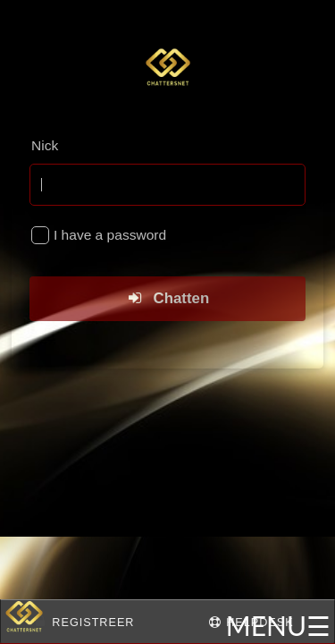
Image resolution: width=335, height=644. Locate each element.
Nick (45, 145)
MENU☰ (278, 625)
